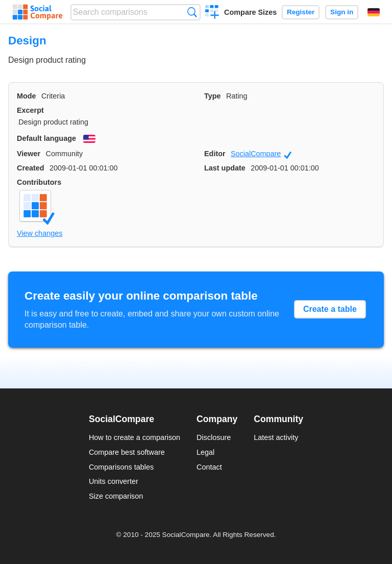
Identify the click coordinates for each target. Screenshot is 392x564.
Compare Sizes (250, 12)
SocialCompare (261, 154)
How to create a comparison (134, 437)
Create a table (330, 309)
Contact (209, 467)
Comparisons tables (121, 467)
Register (301, 12)
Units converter (114, 481)
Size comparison (116, 496)
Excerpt (30, 110)
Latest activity (276, 437)
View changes (40, 233)
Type (213, 96)
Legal (205, 452)
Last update (225, 168)
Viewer (29, 154)
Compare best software (127, 452)
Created (31, 168)
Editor (215, 154)
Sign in (342, 12)
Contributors (39, 182)
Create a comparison (212, 13)
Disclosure (214, 437)
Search (192, 12)
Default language (46, 138)
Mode (27, 96)
